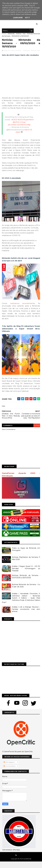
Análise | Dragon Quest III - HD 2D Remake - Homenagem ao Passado (26, 575)
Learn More (18, 18)
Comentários (10, 773)
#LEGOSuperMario (26, 125)
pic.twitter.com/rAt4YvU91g (19, 130)
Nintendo (11, 35)
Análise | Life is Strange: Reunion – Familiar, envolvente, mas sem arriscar (26, 616)
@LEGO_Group (19, 128)
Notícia (19, 35)
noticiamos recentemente (23, 309)
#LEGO (14, 125)
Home (5, 35)
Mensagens (9, 769)
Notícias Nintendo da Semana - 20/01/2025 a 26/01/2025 (26, 583)
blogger (36, 433)
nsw (24, 35)
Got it (27, 18)
